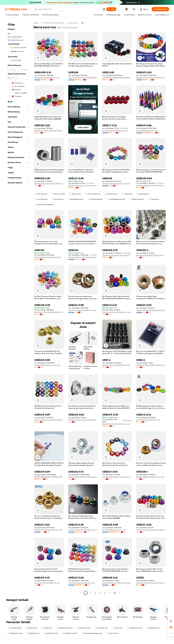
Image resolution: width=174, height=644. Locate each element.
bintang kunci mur (15, 633)
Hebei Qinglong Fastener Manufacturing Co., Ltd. (83, 477)
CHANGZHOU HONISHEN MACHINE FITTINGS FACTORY (117, 77)
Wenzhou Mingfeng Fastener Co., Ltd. (150, 477)
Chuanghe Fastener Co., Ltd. (147, 130)
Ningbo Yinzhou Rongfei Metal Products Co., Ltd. (117, 365)
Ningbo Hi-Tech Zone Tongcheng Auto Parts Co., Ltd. (83, 185)
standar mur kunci (70, 633)
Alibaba (36, 23)
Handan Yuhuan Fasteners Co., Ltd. (47, 365)
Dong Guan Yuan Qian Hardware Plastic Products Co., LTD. (83, 77)
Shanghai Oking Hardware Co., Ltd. (47, 77)
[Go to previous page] (81, 593)
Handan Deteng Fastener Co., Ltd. (115, 130)
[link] (171, 621)
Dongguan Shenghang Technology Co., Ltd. (117, 477)
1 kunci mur (127, 194)
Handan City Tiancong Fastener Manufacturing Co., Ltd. (151, 530)
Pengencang (73, 23)
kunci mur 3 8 (113, 633)
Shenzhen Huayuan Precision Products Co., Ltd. (49, 130)
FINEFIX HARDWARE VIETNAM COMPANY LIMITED (49, 477)
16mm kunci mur (84, 628)
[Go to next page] (119, 593)
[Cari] (111, 9)
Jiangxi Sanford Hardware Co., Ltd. (47, 583)
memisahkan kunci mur (116, 199)
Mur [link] (83, 23)
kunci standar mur (93, 194)
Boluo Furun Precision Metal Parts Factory (49, 312)
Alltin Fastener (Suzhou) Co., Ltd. (148, 420)
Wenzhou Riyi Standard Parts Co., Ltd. (48, 530)
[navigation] (18, 308)
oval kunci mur (111, 194)
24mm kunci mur (137, 199)
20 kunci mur (75, 194)
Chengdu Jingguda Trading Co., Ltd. (82, 583)
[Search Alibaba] (68, 9)
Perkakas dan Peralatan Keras (53, 23)
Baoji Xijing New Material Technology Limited (151, 255)
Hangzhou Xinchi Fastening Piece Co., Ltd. (151, 583)
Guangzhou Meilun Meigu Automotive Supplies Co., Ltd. (151, 365)
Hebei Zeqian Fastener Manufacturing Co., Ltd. (151, 310)
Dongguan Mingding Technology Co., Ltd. (151, 185)
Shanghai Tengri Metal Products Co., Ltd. (83, 530)
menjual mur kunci (135, 628)
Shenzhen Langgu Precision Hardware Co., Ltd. (83, 420)
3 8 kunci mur (31, 628)
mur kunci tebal (14, 628)
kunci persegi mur (95, 199)
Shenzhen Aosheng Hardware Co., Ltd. (117, 312)
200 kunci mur (33, 633)
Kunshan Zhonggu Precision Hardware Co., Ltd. (83, 257)
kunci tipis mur (41, 194)
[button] (104, 9)
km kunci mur (58, 199)
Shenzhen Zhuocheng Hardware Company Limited (151, 77)
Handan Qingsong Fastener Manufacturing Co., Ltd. (49, 183)
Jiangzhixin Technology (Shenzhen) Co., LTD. (117, 255)
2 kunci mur (47, 628)
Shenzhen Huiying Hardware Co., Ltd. (116, 424)
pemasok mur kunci (65, 628)
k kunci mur (118, 628)
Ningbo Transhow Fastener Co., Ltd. (48, 257)
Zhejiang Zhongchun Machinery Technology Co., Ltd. (117, 583)
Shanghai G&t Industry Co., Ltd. (114, 530)
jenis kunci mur (153, 628)
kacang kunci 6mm (76, 199)
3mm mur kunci (58, 194)
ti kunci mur (154, 199)
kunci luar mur (143, 194)
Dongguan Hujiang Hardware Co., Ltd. (82, 310)
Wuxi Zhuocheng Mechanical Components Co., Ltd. (117, 183)
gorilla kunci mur (51, 633)
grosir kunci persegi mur (44, 205)
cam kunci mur (101, 628)
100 (115, 593)
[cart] (134, 10)
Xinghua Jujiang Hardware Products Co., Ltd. (49, 420)
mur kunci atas (41, 199)
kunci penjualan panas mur (92, 633)
